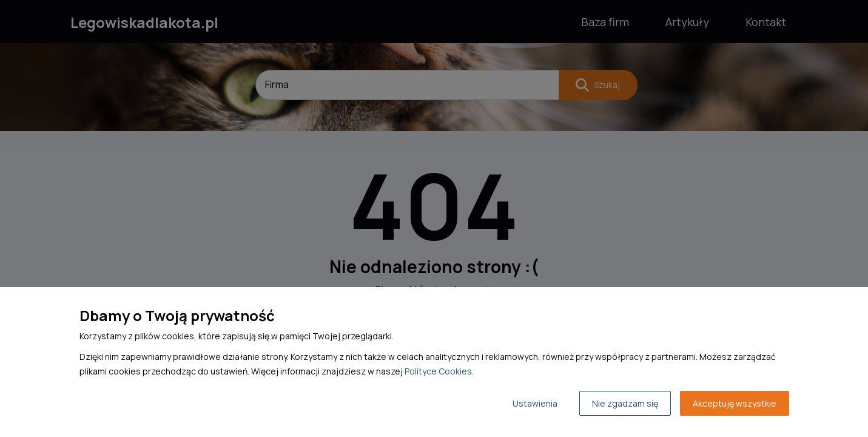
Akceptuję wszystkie (735, 403)
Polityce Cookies (438, 371)
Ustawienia (535, 403)
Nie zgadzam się (625, 403)
